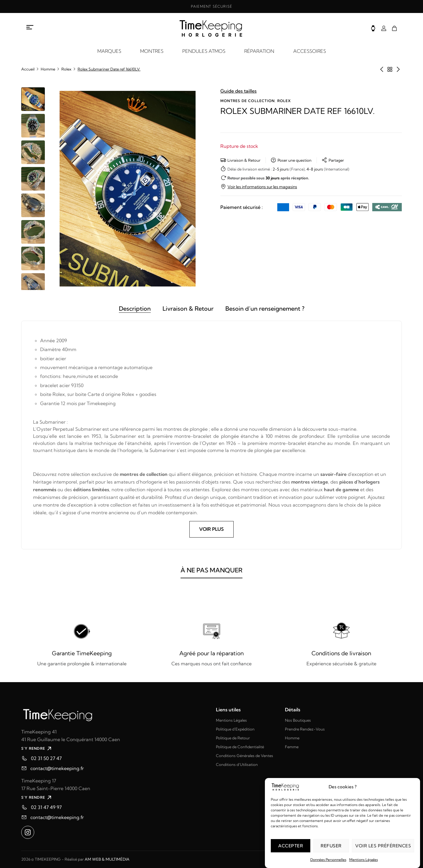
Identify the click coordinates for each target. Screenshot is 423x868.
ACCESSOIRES (310, 51)
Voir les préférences (383, 846)
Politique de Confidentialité (240, 747)
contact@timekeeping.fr (57, 768)
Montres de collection (247, 101)
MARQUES (109, 51)
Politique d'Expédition (235, 729)
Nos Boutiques (298, 720)
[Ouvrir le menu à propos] (30, 27)
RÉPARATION (259, 51)
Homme (48, 69)
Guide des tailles (238, 91)
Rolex (66, 69)
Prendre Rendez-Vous (305, 729)
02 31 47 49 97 (46, 807)
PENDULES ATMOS (204, 51)
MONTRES (152, 51)
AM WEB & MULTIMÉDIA (107, 859)
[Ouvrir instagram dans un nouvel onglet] (28, 832)
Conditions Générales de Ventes (245, 756)
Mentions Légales (364, 860)
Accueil (28, 69)
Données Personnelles (328, 860)
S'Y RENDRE (37, 749)
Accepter (291, 846)
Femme (292, 747)
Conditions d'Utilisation (237, 764)
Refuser (331, 846)
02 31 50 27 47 (46, 758)
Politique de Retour (233, 738)
